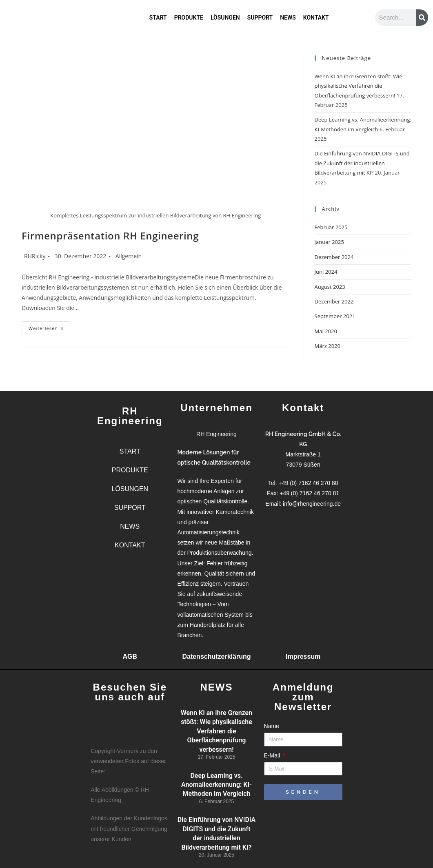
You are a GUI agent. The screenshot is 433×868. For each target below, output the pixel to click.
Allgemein (129, 256)
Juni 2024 (326, 272)
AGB (130, 657)
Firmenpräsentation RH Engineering (110, 236)
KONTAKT (316, 15)
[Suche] (422, 18)
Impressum (303, 657)
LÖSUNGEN (225, 15)
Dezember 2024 (334, 257)
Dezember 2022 (334, 301)
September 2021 (335, 316)
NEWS (288, 15)
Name (272, 726)
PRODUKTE (189, 15)
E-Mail (273, 755)
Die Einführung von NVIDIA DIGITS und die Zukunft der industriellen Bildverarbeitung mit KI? (362, 163)
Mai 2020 (326, 331)
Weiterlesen (49, 326)
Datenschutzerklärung (216, 657)
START (158, 15)
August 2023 (330, 287)
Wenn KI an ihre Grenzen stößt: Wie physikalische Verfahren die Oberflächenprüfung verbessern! (359, 86)
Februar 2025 (331, 227)
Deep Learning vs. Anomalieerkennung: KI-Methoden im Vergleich (216, 785)
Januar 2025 (329, 242)
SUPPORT (260, 15)
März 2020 (328, 346)
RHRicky (35, 256)
